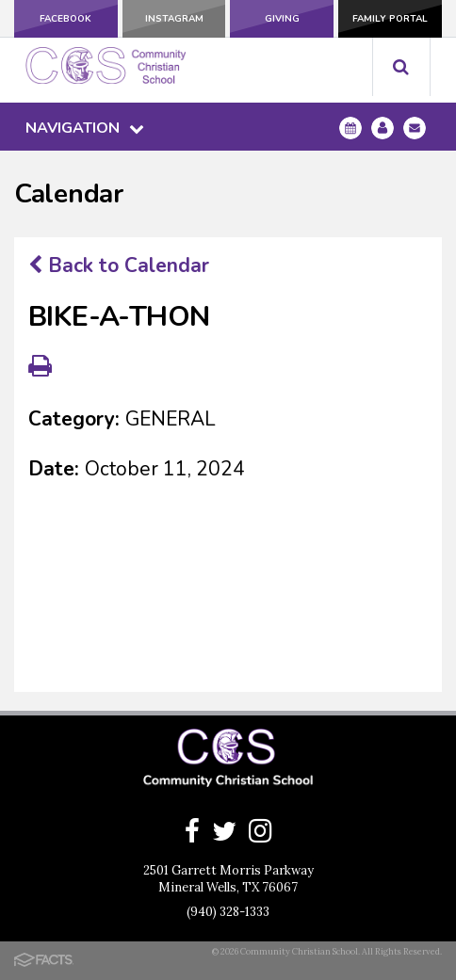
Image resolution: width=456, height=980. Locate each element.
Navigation (85, 128)
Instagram (174, 19)
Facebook (65, 19)
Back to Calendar (119, 265)
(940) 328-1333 (228, 912)
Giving (282, 19)
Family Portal (390, 19)
